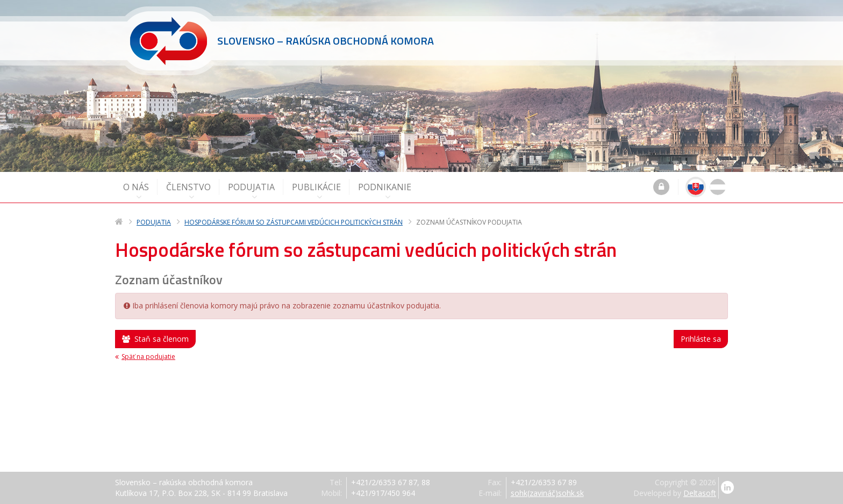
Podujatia (251, 191)
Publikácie (316, 191)
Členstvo (188, 191)
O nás (136, 191)
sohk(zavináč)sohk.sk (547, 493)
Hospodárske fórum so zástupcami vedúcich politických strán (294, 222)
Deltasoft (700, 493)
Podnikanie (385, 191)
